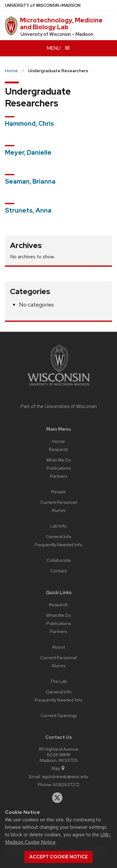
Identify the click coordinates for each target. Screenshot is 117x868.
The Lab (59, 681)
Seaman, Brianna (30, 181)
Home (58, 441)
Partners (58, 476)
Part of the (59, 406)
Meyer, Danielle (28, 152)
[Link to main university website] (59, 387)
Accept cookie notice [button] (58, 857)
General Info (59, 536)
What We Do (59, 460)
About (58, 647)
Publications (59, 468)
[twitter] (57, 798)
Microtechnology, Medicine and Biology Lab (61, 24)
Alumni (58, 510)
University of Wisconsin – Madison (57, 34)
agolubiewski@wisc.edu (65, 776)
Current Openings (59, 715)
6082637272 (66, 784)
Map (58, 768)
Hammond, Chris (29, 124)
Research (58, 449)
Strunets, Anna (28, 210)
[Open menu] (58, 48)
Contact (59, 571)
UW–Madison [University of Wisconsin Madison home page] (43, 5)
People (58, 492)
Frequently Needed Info (58, 544)
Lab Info (58, 526)
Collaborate (59, 560)
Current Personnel (59, 502)
